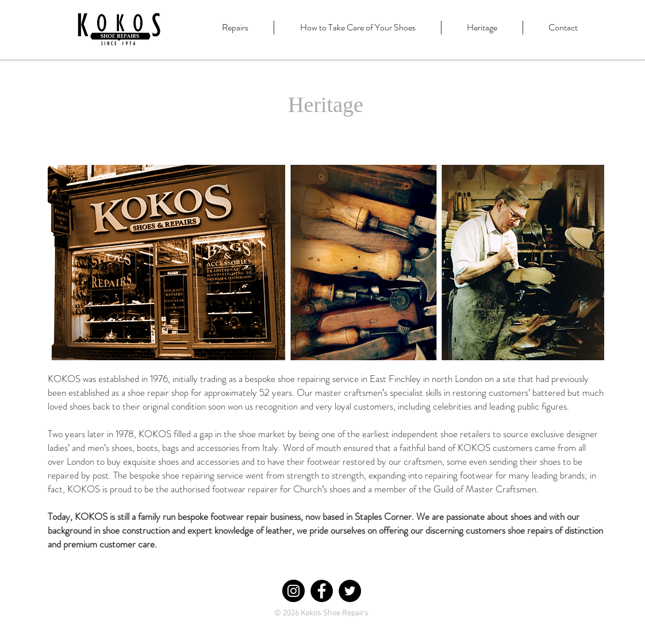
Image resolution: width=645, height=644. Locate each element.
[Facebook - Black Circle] (322, 591)
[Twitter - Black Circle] (350, 591)
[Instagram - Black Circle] (293, 591)
